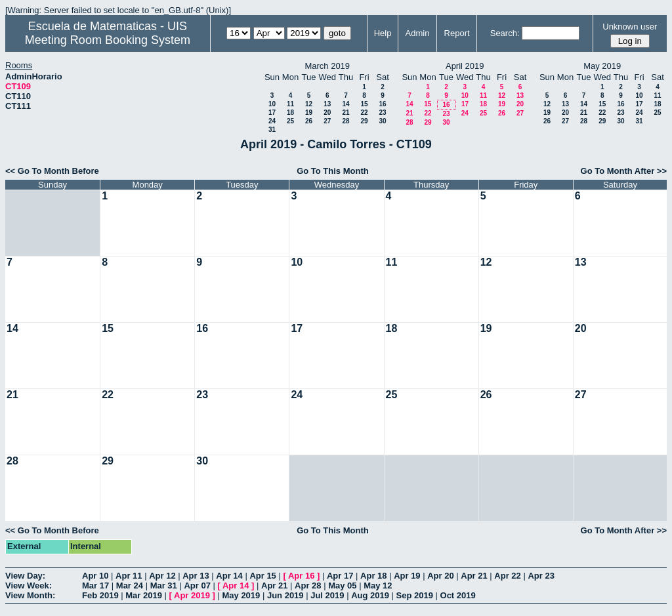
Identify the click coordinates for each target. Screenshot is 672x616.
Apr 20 (440, 576)
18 (290, 113)
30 (382, 121)
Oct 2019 (458, 595)
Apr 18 (373, 576)
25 (290, 121)
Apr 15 (262, 576)
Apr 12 (162, 576)
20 (327, 113)
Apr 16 (301, 576)
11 (290, 104)
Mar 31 (164, 585)
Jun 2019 (285, 595)
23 (382, 113)
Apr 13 (196, 576)
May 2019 (241, 595)
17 (272, 113)
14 (346, 104)
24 (272, 121)
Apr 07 (197, 585)
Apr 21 (474, 576)
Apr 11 (129, 576)
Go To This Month (333, 171)
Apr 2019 (192, 595)
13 (327, 104)
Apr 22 (507, 576)
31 (272, 130)
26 (309, 121)
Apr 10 (95, 576)
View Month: (30, 595)
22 (364, 113)
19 (309, 113)
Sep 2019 (415, 595)
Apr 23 (541, 576)
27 (327, 121)
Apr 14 (229, 576)
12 (309, 104)
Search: (505, 33)
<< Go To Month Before (52, 171)
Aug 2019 (370, 595)
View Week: (29, 585)
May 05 (342, 585)
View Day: (25, 576)
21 (346, 113)
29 (364, 121)
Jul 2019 (327, 595)
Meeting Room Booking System (108, 40)
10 (272, 104)
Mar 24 (130, 585)
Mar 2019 (144, 595)
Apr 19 (407, 576)
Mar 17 (95, 585)
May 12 (378, 585)
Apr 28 (308, 585)
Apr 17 (340, 576)
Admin (418, 33)
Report (457, 33)
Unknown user (630, 27)
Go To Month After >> (624, 171)
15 (364, 104)
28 (346, 121)
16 (382, 104)
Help (383, 33)
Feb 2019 (100, 595)
